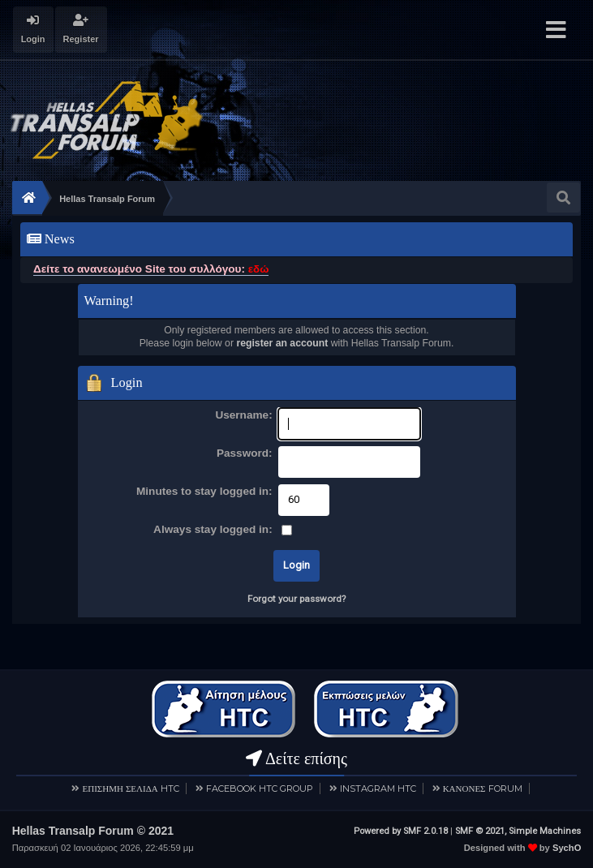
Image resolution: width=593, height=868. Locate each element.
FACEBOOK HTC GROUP (260, 789)
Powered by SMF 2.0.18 (401, 831)
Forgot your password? (296, 599)
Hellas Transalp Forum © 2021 (93, 831)
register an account (282, 343)
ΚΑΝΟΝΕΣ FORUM (483, 789)
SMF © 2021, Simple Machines (518, 831)
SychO (567, 848)
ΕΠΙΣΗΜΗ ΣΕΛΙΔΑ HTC (130, 789)
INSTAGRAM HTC (378, 789)
